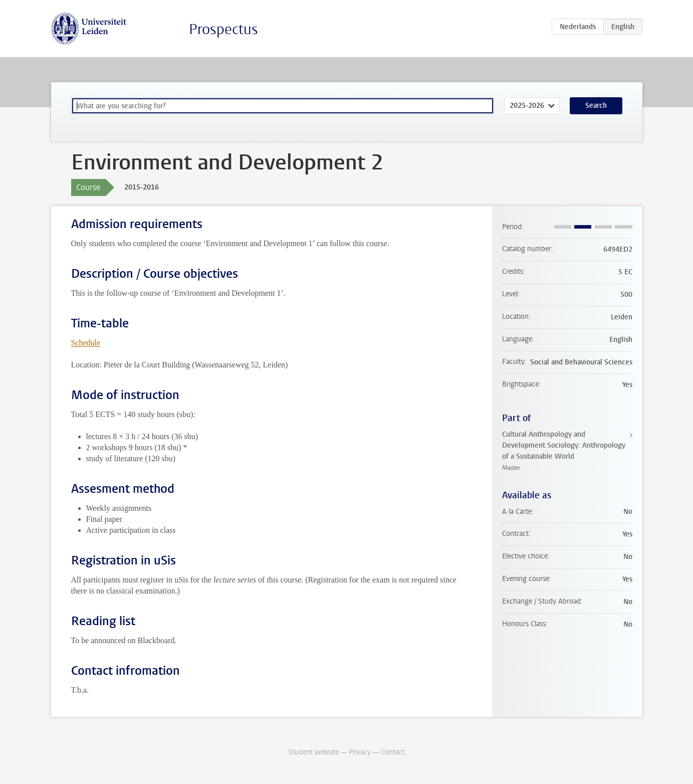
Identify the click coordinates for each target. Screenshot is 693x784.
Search (596, 106)
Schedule (86, 343)
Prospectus (223, 29)
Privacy (360, 752)
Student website (313, 752)
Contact (393, 752)
